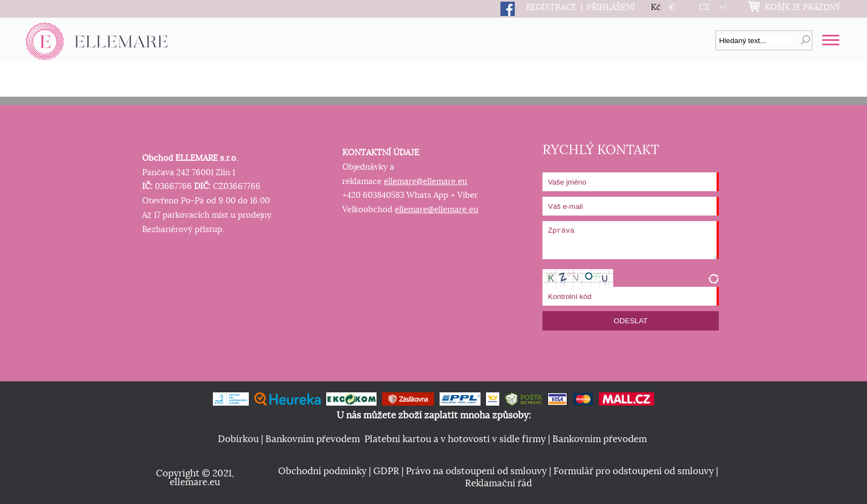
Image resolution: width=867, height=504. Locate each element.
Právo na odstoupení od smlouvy (476, 471)
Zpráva (630, 240)
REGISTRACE (551, 7)
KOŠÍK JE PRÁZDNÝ (803, 7)
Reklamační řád (498, 484)
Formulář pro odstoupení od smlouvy (634, 471)
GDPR (386, 471)
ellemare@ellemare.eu (425, 182)
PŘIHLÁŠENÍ (611, 7)
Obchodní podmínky (322, 471)
